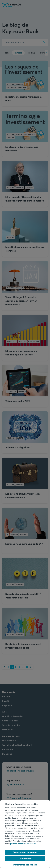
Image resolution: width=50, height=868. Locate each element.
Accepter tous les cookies (25, 852)
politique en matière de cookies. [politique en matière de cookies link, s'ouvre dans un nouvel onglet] (23, 844)
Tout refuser (25, 859)
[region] (25, 834)
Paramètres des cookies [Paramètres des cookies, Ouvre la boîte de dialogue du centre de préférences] (25, 865)
